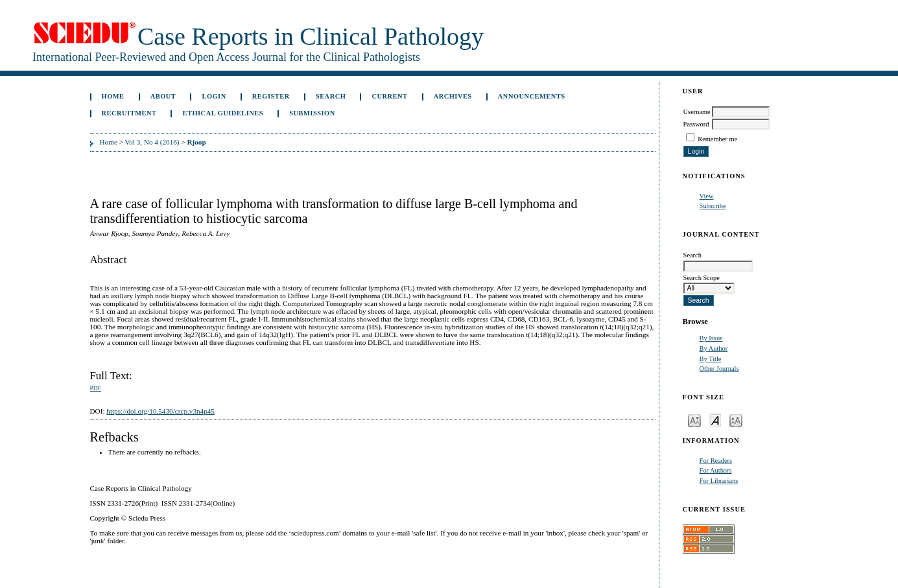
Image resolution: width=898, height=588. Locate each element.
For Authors (716, 470)
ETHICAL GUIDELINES (223, 113)
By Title (711, 359)
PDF (96, 388)
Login (214, 96)
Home (113, 96)
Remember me (717, 139)
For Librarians (719, 481)
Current (389, 96)
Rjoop (196, 142)
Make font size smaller (694, 420)
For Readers (716, 461)
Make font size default (715, 420)
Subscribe (713, 206)
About (163, 96)
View (707, 196)
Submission (312, 113)
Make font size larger (736, 420)
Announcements (532, 96)
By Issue (711, 338)
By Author (714, 348)
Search (331, 96)
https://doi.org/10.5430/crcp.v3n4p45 (160, 411)
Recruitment (129, 113)
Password (696, 124)
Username (697, 112)
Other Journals (719, 369)
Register (271, 96)
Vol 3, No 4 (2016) (152, 142)
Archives (453, 96)
